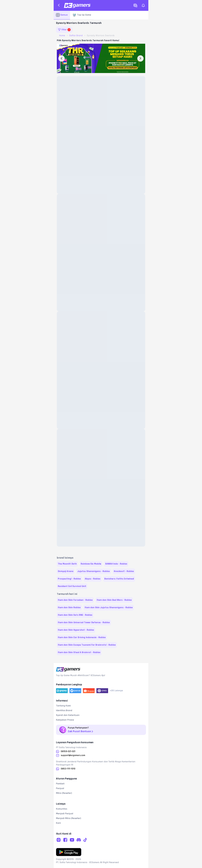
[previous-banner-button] (62, 58)
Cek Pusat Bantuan (81, 732)
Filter (64, 30)
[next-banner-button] (140, 58)
